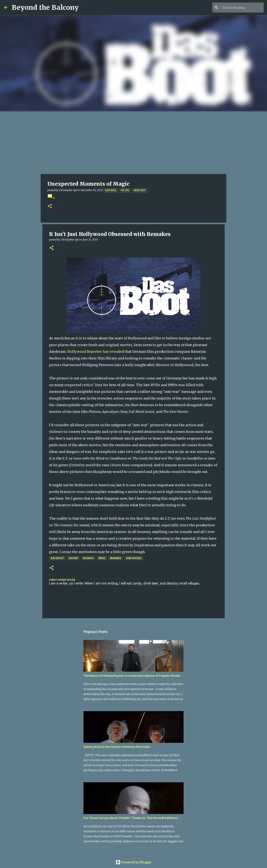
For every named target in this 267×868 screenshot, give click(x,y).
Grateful (111, 190)
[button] (50, 206)
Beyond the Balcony (45, 8)
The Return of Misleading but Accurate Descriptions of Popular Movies (132, 676)
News (102, 558)
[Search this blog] (242, 8)
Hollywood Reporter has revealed (96, 351)
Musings (88, 558)
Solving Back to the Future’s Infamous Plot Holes (117, 747)
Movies (74, 558)
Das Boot (57, 558)
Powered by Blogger (133, 862)
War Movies (134, 558)
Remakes (116, 558)
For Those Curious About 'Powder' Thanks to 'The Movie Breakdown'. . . (133, 818)
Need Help (140, 190)
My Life (125, 190)
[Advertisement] (133, 143)
